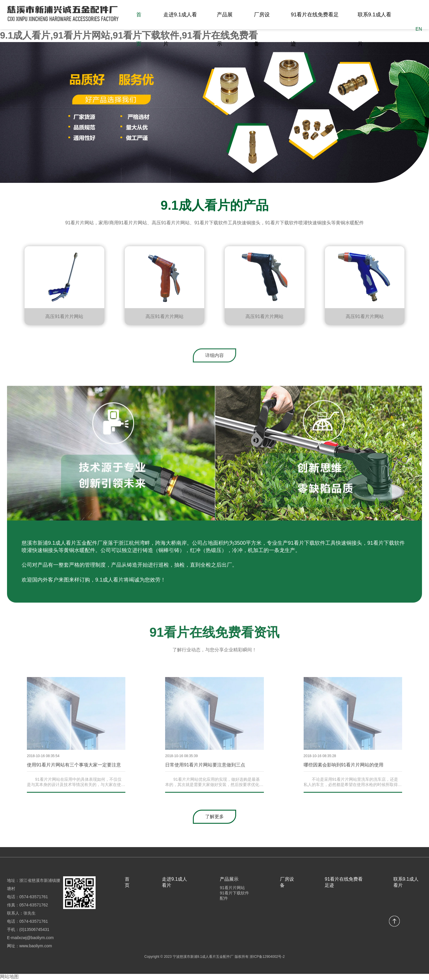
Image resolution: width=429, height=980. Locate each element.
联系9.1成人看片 (374, 29)
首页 (139, 29)
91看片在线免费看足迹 (315, 29)
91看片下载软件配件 (234, 896)
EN (419, 29)
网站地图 (9, 977)
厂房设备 (262, 29)
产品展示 (225, 29)
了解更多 (214, 817)
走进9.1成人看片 (180, 29)
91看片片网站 (232, 888)
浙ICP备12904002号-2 (267, 957)
